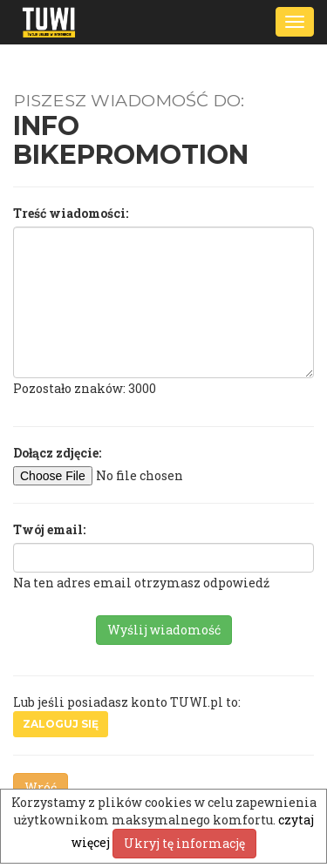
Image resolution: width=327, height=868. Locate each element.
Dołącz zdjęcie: (57, 453)
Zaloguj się (61, 724)
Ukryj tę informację (184, 843)
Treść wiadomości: (71, 213)
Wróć (41, 787)
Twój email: (49, 529)
